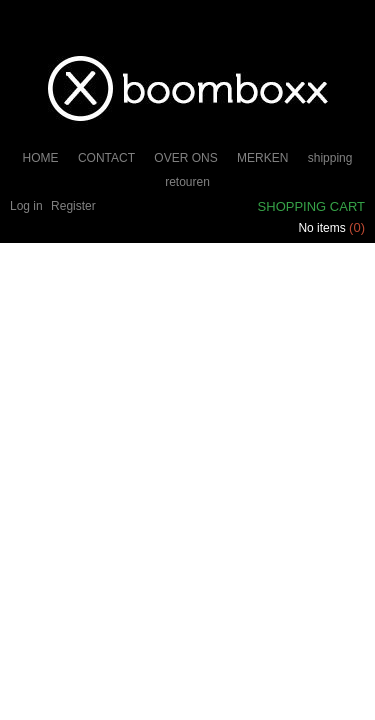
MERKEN (262, 158)
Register (73, 206)
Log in (26, 206)
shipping (330, 158)
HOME (41, 158)
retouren (187, 182)
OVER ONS (185, 158)
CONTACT (106, 158)
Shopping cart (311, 206)
